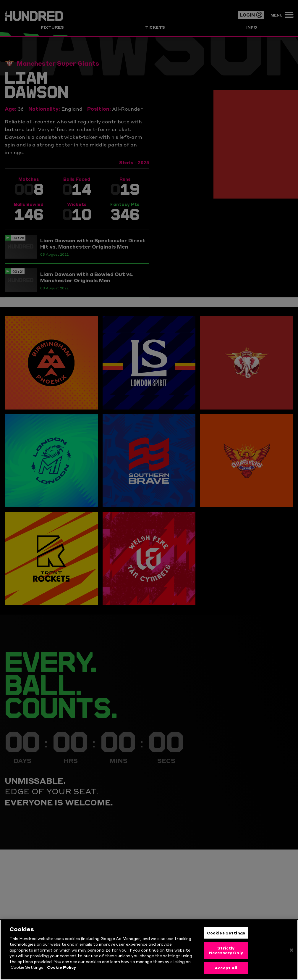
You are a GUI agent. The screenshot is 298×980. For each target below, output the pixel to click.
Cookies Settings (226, 938)
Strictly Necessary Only (226, 956)
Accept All (226, 973)
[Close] (291, 956)
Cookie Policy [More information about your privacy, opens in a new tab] (61, 973)
